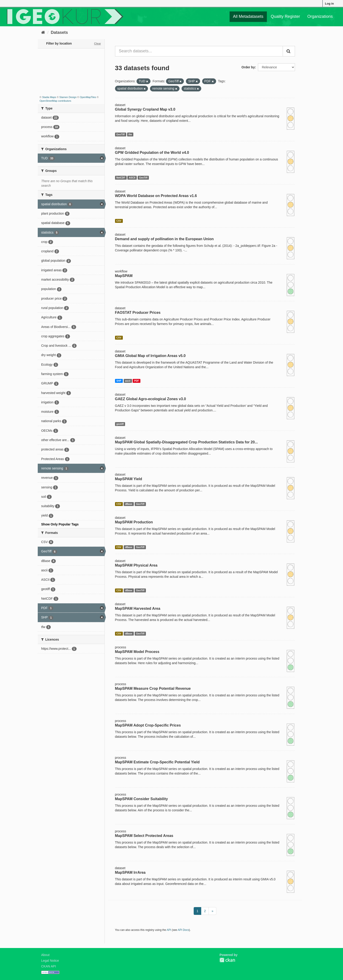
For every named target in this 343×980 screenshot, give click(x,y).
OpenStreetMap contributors (55, 101)
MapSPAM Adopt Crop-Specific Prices (148, 725)
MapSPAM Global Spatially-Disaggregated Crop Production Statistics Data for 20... (186, 442)
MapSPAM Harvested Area (138, 609)
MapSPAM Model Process (137, 652)
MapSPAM (124, 276)
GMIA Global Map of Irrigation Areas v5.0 (150, 356)
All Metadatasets (248, 16)
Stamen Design (68, 97)
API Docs (183, 930)
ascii (128, 381)
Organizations (320, 16)
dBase (129, 504)
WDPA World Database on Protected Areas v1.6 (156, 196)
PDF (137, 381)
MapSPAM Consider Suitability (142, 799)
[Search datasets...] (199, 51)
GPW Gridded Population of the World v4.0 (152, 153)
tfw (130, 134)
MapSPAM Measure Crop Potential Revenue (153, 688)
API (169, 930)
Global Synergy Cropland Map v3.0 (145, 109)
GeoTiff (121, 134)
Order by (248, 67)
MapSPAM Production (134, 522)
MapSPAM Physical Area (136, 565)
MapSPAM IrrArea (130, 872)
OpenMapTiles (88, 97)
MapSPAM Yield (129, 479)
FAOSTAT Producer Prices (138, 313)
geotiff (120, 424)
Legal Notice (50, 961)
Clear (97, 44)
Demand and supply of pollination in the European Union (164, 239)
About (45, 955)
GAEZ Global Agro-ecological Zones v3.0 (151, 399)
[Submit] (289, 51)
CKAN (227, 960)
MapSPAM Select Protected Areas (144, 836)
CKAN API (49, 966)
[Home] (43, 32)
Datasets (59, 32)
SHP (119, 381)
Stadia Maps (49, 97)
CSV (119, 221)
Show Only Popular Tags (60, 524)
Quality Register (285, 16)
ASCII (132, 178)
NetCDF (121, 178)
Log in (329, 4)
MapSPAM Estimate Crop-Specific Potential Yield (157, 762)
